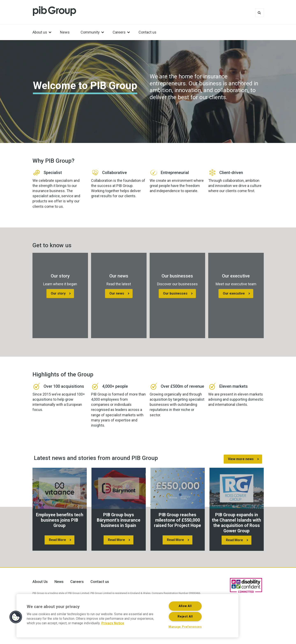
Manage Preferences (185, 627)
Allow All (185, 606)
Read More (57, 540)
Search (259, 13)
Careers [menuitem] (119, 32)
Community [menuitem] (90, 32)
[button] (16, 617)
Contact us (100, 582)
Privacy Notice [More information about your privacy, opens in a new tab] (113, 623)
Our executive (234, 293)
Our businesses (175, 293)
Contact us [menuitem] (147, 32)
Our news (117, 293)
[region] (127, 616)
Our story (58, 293)
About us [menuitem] (40, 32)
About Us (40, 582)
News (59, 582)
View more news (241, 459)
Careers (77, 582)
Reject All (185, 617)
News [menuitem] (65, 32)
